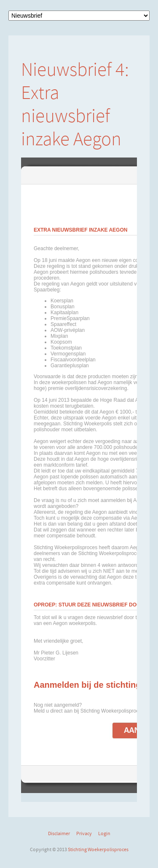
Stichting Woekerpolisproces (98, 849)
